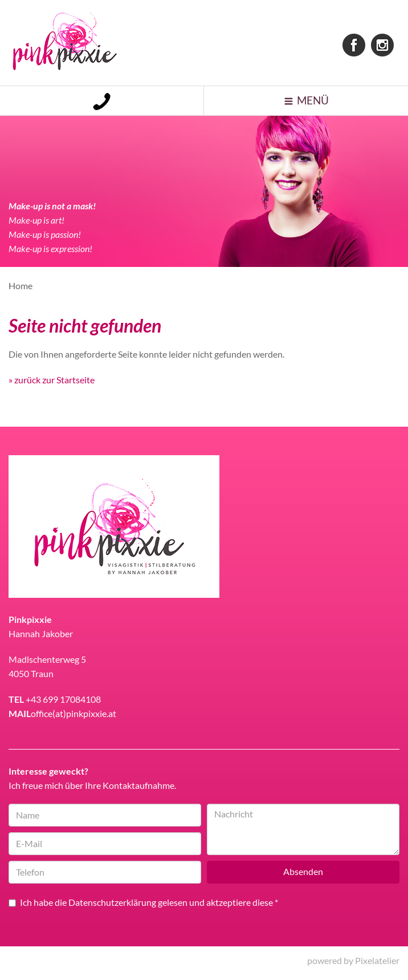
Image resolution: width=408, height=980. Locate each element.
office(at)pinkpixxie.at (74, 718)
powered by (353, 965)
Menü (313, 103)
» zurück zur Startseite (52, 385)
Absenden (303, 877)
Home (21, 291)
